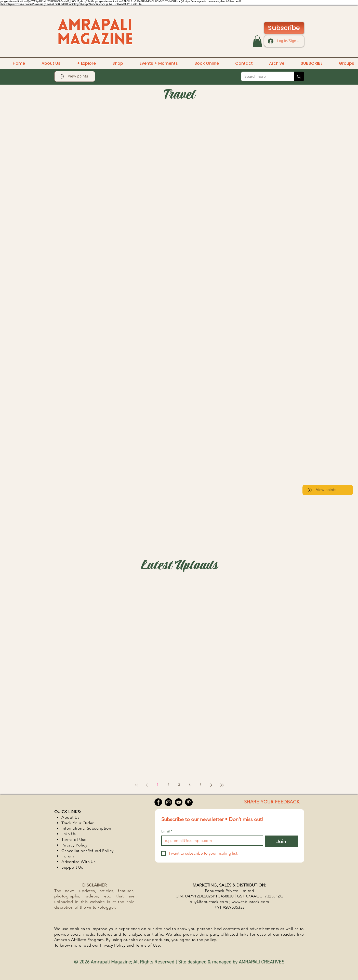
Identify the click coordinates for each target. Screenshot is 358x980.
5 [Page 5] (200, 785)
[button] (257, 41)
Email (167, 831)
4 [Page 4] (190, 785)
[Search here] (264, 76)
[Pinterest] (189, 802)
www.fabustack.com (250, 902)
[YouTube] (179, 802)
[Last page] (222, 785)
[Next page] (211, 785)
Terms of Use (148, 945)
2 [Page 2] (168, 785)
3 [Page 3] (179, 785)
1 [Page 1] (158, 785)
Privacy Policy (113, 945)
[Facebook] (158, 802)
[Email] (211, 841)
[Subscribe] (284, 28)
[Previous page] (147, 785)
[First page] (136, 785)
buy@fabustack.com (209, 902)
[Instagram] (168, 802)
